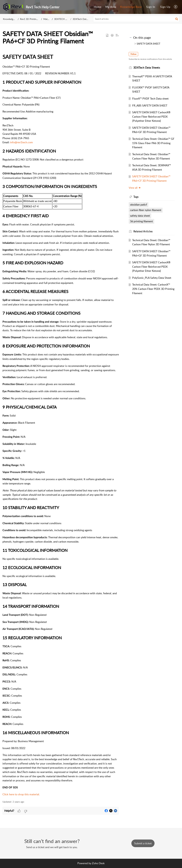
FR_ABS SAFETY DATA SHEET (150, 105)
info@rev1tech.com (21, 142)
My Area (111, 7)
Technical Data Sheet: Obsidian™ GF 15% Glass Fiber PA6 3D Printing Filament (152, 143)
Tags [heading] (137, 197)
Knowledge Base (131, 7)
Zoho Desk (98, 863)
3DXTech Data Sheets (84, 19)
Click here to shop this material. (21, 794)
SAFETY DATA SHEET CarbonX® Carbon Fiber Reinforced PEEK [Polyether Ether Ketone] (152, 117)
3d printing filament (142, 221)
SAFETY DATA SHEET (148, 44)
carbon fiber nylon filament (146, 210)
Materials (48, 19)
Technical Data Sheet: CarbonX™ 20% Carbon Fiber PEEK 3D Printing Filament (152, 289)
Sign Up (165, 7)
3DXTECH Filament (64, 19)
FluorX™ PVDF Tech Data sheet (151, 99)
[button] (176, 7)
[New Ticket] (143, 843)
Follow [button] (134, 54)
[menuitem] (98, 7)
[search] (136, 19)
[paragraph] (61, 425)
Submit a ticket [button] (143, 843)
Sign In (151, 7)
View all (135, 188)
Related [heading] (144, 231)
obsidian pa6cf (139, 205)
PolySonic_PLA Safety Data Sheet (152, 278)
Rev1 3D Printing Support (33, 19)
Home (98, 7)
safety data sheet (141, 216)
